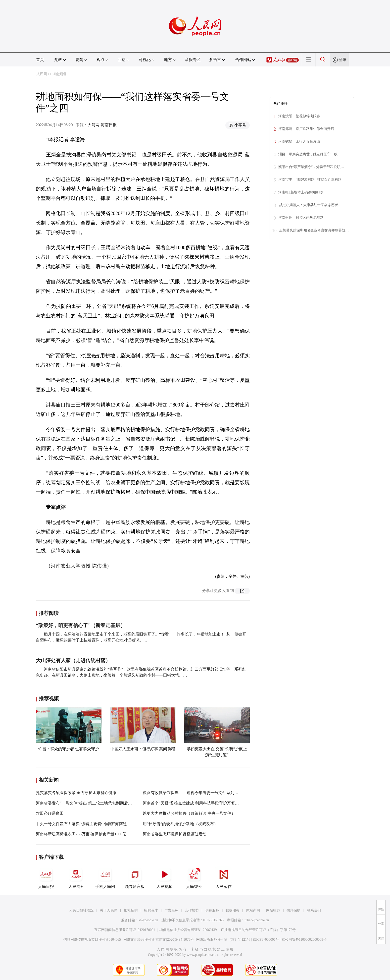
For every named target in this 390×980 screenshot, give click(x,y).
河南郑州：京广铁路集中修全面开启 (306, 129)
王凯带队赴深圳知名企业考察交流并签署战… (314, 230)
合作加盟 (192, 910)
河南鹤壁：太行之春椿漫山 (300, 142)
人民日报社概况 (81, 910)
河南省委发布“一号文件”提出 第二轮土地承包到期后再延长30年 (92, 803)
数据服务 (233, 910)
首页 (40, 60)
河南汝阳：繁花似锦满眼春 (300, 116)
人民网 (42, 74)
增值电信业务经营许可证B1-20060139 (188, 930)
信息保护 (293, 910)
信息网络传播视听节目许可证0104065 (92, 940)
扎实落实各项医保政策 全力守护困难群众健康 (76, 793)
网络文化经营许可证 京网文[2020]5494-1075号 (159, 940)
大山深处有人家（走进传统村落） (73, 660)
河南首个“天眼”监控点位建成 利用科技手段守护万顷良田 (193, 803)
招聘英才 (151, 910)
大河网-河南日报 (102, 125)
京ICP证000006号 (266, 940)
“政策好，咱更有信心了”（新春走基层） (81, 625)
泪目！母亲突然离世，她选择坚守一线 (308, 154)
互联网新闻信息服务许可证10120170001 (125, 930)
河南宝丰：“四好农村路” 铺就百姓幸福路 (310, 180)
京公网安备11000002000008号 (304, 940)
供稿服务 (212, 910)
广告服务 (171, 910)
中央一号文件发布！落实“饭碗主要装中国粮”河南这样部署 (87, 824)
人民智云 (194, 877)
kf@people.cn (148, 920)
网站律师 (273, 910)
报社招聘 (131, 910)
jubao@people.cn (257, 920)
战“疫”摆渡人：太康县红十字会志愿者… (310, 205)
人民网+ (76, 877)
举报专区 (193, 60)
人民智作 (224, 877)
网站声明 (253, 910)
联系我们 (314, 910)
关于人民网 (109, 910)
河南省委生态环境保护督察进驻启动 (175, 834)
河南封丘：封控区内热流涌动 (301, 218)
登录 (342, 60)
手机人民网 (105, 877)
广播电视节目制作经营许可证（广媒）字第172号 (258, 930)
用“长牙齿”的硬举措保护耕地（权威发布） (180, 824)
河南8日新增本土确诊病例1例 (301, 192)
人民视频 (164, 877)
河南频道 (59, 74)
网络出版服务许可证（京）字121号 (223, 940)
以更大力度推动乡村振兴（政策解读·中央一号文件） (189, 813)
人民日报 (46, 877)
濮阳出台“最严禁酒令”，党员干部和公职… (311, 167)
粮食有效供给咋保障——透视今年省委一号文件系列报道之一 (196, 793)
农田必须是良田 (50, 813)
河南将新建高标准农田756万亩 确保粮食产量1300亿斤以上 (87, 834)
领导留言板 (135, 877)
